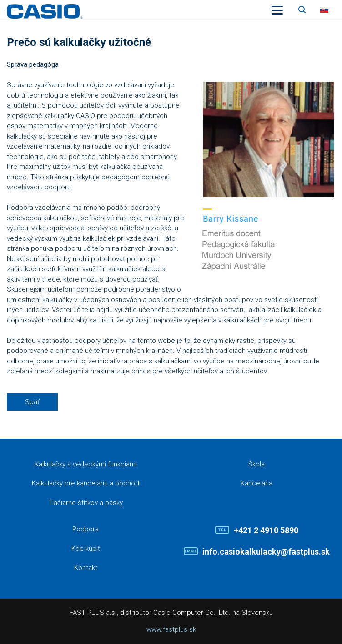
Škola (256, 464)
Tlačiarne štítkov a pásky (85, 503)
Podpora (85, 529)
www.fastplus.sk (171, 629)
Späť (32, 402)
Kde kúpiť (86, 549)
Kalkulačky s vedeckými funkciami (86, 464)
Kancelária (256, 483)
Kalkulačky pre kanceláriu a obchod (85, 483)
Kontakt (86, 568)
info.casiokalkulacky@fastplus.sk (266, 552)
